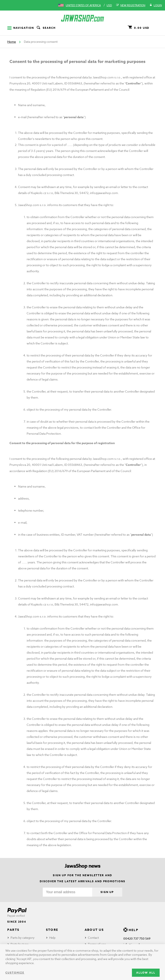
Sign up (107, 892)
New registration (131, 5)
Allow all (146, 973)
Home (12, 42)
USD (109, 5)
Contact (93, 938)
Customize (15, 973)
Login (156, 5)
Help (52, 938)
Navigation (21, 28)
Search (46, 28)
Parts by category (23, 938)
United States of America (83, 5)
